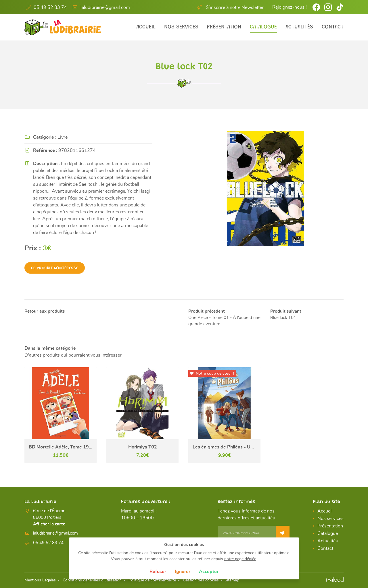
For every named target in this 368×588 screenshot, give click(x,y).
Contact (333, 27)
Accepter (209, 572)
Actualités (299, 27)
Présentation (224, 27)
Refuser (158, 572)
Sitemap (232, 580)
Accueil (146, 27)
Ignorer (183, 572)
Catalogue (263, 27)
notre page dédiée (240, 559)
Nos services (181, 27)
